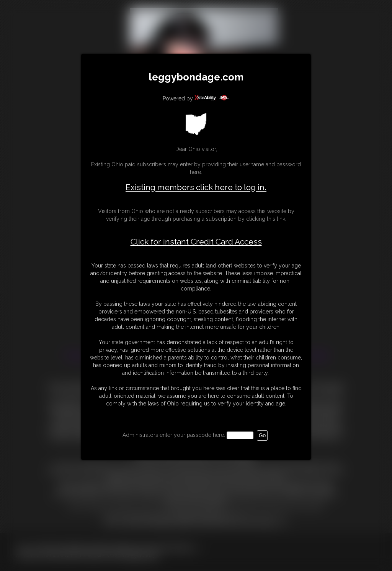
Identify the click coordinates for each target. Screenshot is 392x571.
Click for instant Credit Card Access (196, 242)
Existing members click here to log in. (196, 187)
